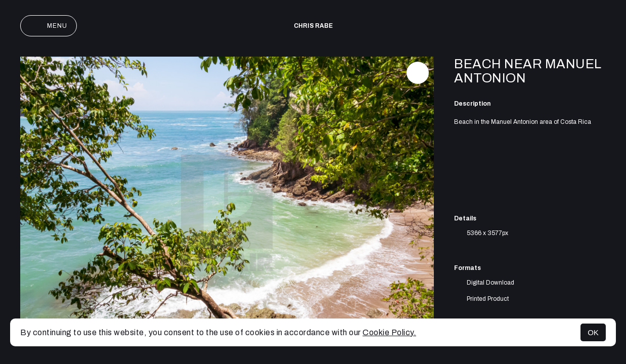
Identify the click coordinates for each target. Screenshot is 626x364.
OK (593, 332)
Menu (49, 26)
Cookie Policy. (389, 332)
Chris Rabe (313, 26)
